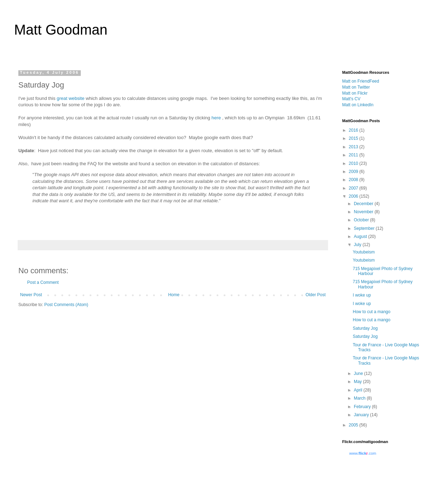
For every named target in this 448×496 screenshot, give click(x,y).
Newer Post (31, 295)
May (358, 382)
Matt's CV (351, 99)
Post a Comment (43, 282)
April (359, 390)
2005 (354, 425)
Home (174, 295)
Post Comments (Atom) (66, 305)
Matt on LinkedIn (358, 105)
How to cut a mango (372, 312)
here (216, 118)
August (361, 237)
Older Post (316, 295)
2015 (354, 138)
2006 (354, 196)
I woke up (362, 295)
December (364, 204)
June (359, 374)
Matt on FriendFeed (361, 81)
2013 (354, 147)
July (358, 245)
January (362, 415)
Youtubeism (364, 252)
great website (71, 98)
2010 (354, 163)
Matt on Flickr (355, 93)
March (360, 398)
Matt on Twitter (356, 87)
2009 (354, 172)
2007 (354, 188)
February (363, 407)
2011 (354, 155)
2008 (354, 180)
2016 (354, 130)
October (362, 220)
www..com (363, 453)
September (365, 228)
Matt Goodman (61, 30)
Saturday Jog (365, 328)
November (364, 212)
